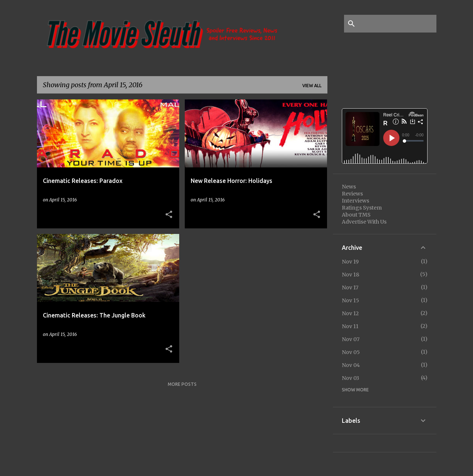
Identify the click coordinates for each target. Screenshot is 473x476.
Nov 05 (351, 352)
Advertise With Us (364, 222)
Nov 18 (351, 275)
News (349, 187)
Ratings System (362, 208)
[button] (169, 215)
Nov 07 (351, 339)
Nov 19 (350, 262)
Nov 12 (350, 313)
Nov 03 (351, 378)
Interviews (355, 201)
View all (312, 86)
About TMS (356, 215)
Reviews (352, 194)
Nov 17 (350, 288)
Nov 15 (351, 300)
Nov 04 (351, 365)
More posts (182, 384)
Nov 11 (350, 326)
